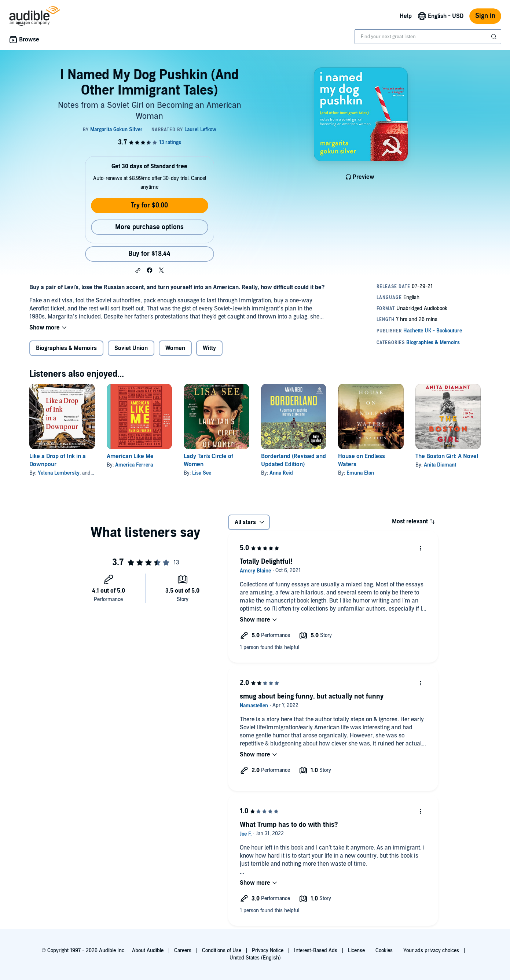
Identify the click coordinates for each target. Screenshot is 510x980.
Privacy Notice (268, 950)
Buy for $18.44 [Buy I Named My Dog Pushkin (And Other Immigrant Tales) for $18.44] (149, 254)
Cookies (384, 950)
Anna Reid (281, 473)
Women (175, 348)
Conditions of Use (222, 950)
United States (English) (255, 958)
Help (406, 16)
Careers (183, 950)
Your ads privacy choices (431, 950)
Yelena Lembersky (59, 473)
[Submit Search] (495, 37)
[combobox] (428, 37)
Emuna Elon (360, 473)
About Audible (148, 950)
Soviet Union (131, 348)
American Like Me (130, 456)
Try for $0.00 (149, 205)
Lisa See (202, 473)
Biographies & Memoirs (66, 348)
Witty (209, 348)
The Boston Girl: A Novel (447, 456)
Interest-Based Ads (316, 950)
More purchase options (149, 227)
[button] (138, 270)
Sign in (485, 16)
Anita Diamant (440, 465)
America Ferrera (134, 465)
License (356, 950)
